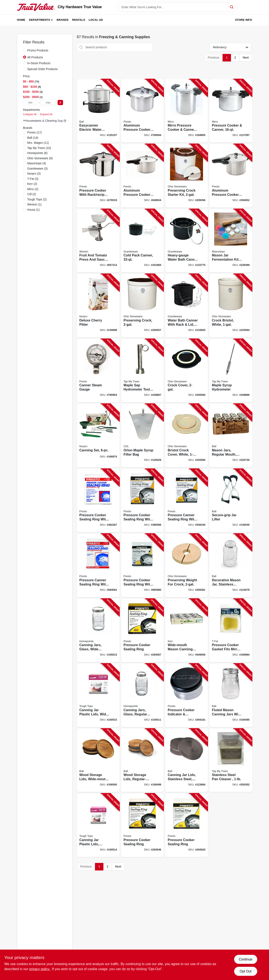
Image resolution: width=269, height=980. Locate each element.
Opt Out (245, 971)
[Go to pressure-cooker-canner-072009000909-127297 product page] (231, 111)
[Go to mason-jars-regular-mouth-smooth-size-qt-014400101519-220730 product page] (231, 436)
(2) (32, 184)
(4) (37, 163)
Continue (245, 959)
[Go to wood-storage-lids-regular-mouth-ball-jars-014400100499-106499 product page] (142, 760)
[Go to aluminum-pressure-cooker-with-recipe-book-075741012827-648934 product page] (142, 176)
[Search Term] (177, 7)
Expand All (46, 114)
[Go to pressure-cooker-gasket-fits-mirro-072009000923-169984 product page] (231, 630)
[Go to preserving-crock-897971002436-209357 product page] (142, 306)
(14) (33, 138)
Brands (63, 20)
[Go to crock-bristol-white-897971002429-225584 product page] (231, 306)
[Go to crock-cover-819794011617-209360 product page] (187, 371)
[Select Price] (60, 103)
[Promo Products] (25, 50)
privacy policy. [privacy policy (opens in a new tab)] (40, 969)
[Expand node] (24, 120)
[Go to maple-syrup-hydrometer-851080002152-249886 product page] (231, 371)
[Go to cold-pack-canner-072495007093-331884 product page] (142, 241)
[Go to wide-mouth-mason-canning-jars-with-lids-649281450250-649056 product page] (187, 630)
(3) (38, 169)
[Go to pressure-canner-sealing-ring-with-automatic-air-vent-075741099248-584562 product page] (98, 565)
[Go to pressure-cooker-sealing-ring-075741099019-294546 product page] (142, 825)
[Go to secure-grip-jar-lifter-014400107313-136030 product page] (231, 501)
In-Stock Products (39, 63)
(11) (38, 143)
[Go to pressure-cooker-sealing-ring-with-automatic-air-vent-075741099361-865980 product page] (142, 565)
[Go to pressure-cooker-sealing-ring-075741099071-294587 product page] (142, 630)
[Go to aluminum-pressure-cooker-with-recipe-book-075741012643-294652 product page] (231, 176)
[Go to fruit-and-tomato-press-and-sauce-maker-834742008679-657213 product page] (98, 241)
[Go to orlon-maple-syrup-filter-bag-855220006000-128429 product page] (142, 436)
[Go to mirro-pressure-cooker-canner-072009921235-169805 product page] (187, 111)
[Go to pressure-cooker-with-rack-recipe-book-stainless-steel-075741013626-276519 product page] (98, 176)
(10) (39, 148)
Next (246, 57)
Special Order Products (43, 69)
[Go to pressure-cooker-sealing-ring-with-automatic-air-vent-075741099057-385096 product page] (142, 501)
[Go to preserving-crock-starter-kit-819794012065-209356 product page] (187, 176)
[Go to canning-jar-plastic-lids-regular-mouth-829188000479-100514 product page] (98, 825)
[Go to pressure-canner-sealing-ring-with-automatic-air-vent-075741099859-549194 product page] (187, 501)
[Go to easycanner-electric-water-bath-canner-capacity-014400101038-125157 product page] (98, 111)
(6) (38, 153)
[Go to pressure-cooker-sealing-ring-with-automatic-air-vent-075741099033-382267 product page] (98, 501)
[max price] (48, 103)
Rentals (79, 20)
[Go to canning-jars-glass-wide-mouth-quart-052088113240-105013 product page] (98, 630)
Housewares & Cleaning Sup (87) (47, 121)
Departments (40, 20)
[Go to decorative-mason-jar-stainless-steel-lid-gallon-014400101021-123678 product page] (231, 565)
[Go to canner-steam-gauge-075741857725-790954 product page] (98, 371)
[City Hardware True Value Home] (36, 7)
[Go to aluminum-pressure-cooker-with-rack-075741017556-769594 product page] (142, 111)
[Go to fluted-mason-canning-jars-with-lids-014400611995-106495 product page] (231, 695)
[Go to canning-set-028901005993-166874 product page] (98, 436)
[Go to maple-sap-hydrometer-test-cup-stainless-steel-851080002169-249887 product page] (142, 371)
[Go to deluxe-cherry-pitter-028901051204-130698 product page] (98, 306)
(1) (34, 204)
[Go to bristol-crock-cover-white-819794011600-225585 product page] (187, 436)
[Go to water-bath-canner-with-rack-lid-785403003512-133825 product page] (187, 306)
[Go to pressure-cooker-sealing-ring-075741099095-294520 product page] (187, 825)
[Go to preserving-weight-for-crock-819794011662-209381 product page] (187, 565)
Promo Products (38, 50)
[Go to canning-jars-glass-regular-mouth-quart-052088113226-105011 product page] (142, 695)
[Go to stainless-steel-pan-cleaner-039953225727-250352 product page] (231, 760)
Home (21, 20)
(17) (35, 132)
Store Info (243, 20)
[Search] (232, 7)
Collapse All (30, 114)
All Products (35, 57)
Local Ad (96, 20)
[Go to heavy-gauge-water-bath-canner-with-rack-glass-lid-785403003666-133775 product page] (187, 241)
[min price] (30, 103)
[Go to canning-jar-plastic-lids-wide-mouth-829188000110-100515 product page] (98, 695)
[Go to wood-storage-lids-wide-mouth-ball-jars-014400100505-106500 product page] (98, 760)
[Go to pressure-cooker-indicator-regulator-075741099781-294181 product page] (187, 695)
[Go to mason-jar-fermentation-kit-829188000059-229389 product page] (231, 241)
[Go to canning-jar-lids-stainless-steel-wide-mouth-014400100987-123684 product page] (187, 760)
